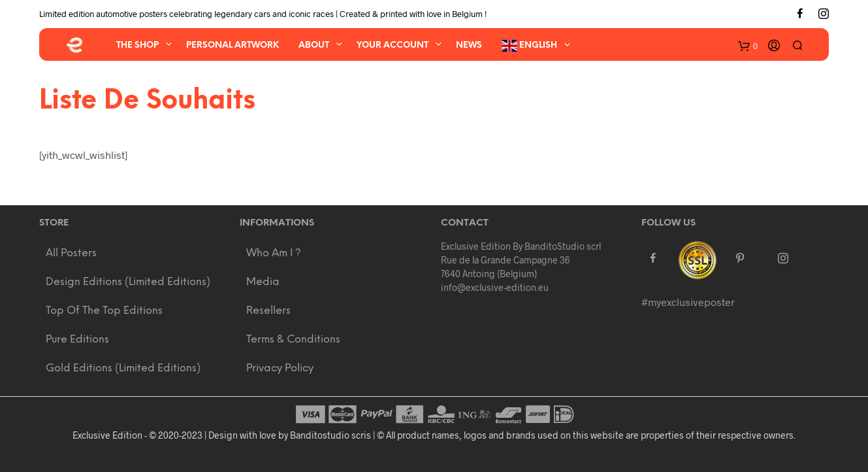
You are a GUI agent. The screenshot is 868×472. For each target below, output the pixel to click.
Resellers (268, 311)
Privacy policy (280, 368)
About (314, 45)
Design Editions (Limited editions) (128, 282)
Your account (393, 45)
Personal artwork (233, 45)
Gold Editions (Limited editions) (123, 368)
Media (263, 282)
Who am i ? (274, 253)
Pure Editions (77, 340)
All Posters (71, 253)
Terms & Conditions (293, 340)
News (469, 45)
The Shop (137, 45)
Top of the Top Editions (104, 311)
